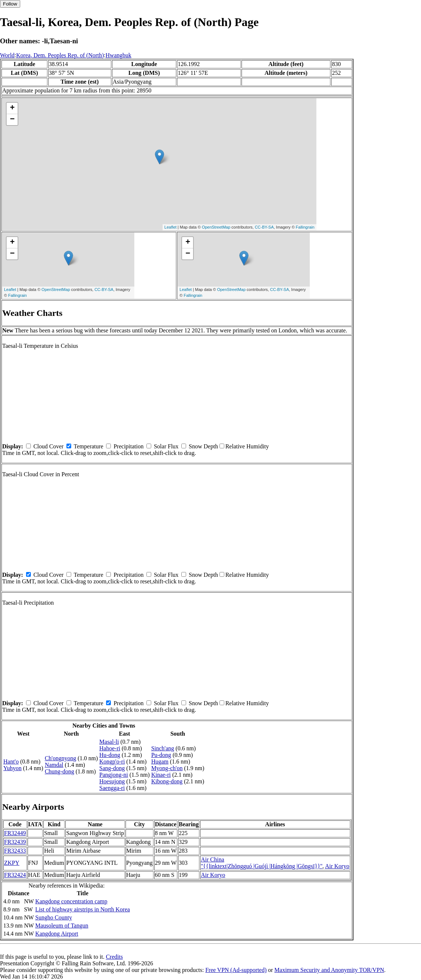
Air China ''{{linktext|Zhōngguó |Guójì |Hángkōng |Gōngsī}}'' (262, 863)
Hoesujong (112, 781)
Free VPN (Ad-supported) (236, 970)
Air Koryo (337, 866)
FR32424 (15, 875)
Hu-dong (110, 755)
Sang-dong (112, 768)
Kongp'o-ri (112, 762)
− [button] (12, 120)
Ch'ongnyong (61, 758)
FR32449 (15, 833)
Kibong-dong (167, 781)
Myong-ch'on (167, 768)
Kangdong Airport (57, 934)
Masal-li (109, 742)
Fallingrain (305, 227)
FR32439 (15, 842)
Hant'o (11, 762)
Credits (114, 957)
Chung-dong (59, 771)
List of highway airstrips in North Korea (83, 909)
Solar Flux (166, 446)
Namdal (54, 765)
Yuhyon (12, 768)
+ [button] (12, 108)
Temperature (89, 446)
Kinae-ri (161, 775)
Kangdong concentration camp (71, 901)
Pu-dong (161, 755)
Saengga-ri (112, 788)
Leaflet (170, 227)
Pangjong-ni (114, 775)
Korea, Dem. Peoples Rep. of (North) (60, 55)
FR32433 (15, 851)
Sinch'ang (163, 748)
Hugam (160, 762)
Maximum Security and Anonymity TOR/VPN (329, 970)
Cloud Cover (48, 446)
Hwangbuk (119, 55)
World (7, 55)
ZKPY (12, 863)
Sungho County (54, 917)
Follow (10, 4)
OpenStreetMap (216, 227)
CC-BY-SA (264, 227)
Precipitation (128, 446)
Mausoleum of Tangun (62, 926)
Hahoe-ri (110, 748)
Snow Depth (203, 446)
